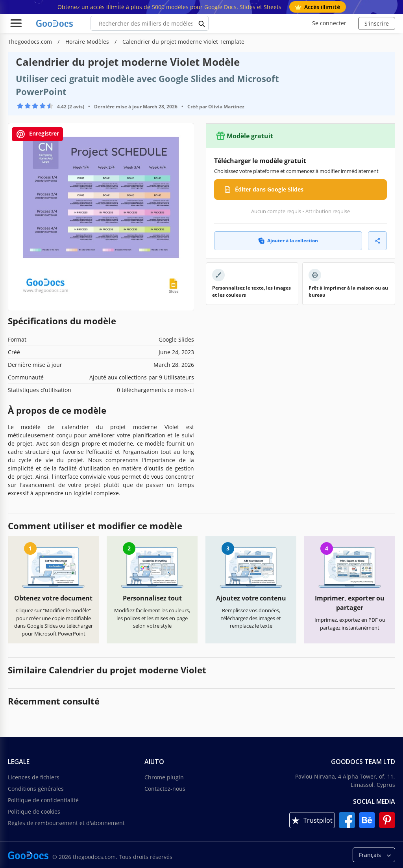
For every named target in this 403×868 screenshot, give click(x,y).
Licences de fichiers (34, 777)
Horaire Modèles (88, 42)
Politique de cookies (34, 811)
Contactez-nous (165, 789)
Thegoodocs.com (31, 42)
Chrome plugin (164, 777)
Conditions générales (36, 789)
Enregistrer (37, 134)
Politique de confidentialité (43, 800)
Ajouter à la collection (288, 241)
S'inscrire (377, 23)
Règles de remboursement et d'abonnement (66, 823)
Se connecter (329, 23)
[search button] (202, 23)
